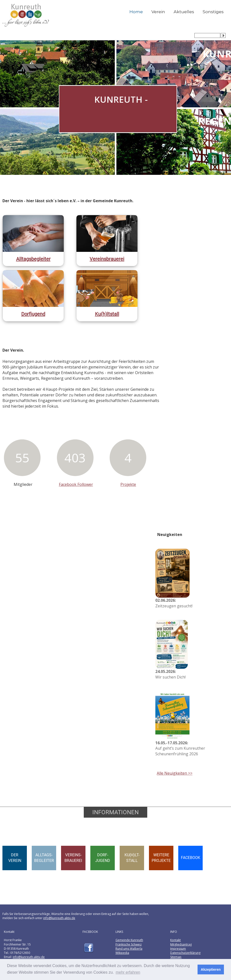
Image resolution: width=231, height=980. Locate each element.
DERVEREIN (15, 858)
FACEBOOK (191, 858)
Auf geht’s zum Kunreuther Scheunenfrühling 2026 (180, 748)
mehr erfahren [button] (128, 972)
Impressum (178, 949)
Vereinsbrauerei (107, 259)
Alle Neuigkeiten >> (175, 773)
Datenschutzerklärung (185, 953)
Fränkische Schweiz (129, 944)
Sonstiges (213, 12)
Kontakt (175, 940)
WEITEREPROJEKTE (161, 858)
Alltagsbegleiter (33, 259)
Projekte (128, 484)
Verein (158, 12)
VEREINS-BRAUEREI (73, 858)
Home (136, 12)
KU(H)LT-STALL (132, 858)
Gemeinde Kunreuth (129, 940)
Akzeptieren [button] (211, 969)
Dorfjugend (33, 314)
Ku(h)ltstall (107, 314)
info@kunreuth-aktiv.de (59, 918)
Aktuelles (184, 12)
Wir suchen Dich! (170, 674)
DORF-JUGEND (103, 858)
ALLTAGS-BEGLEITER (44, 858)
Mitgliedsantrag (181, 944)
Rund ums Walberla (129, 949)
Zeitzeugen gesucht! (174, 603)
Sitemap (176, 957)
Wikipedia (122, 953)
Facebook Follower (76, 484)
